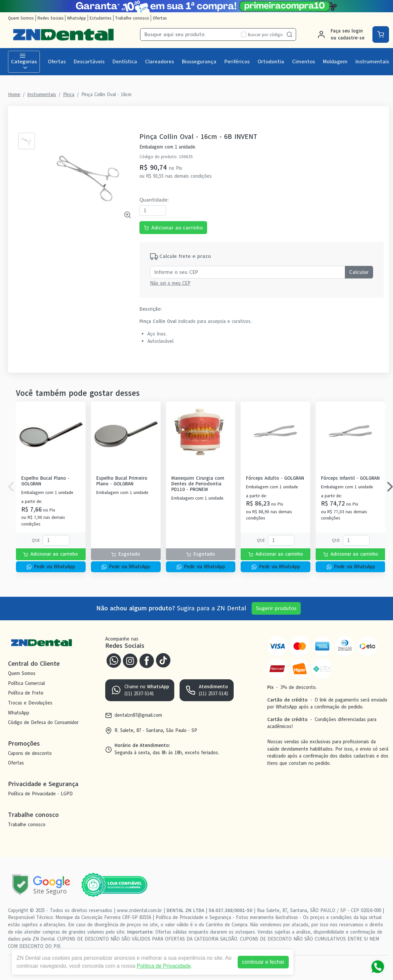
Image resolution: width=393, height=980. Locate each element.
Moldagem (335, 62)
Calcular (359, 272)
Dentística (125, 62)
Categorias (24, 62)
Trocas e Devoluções (30, 703)
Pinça (69, 94)
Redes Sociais (51, 18)
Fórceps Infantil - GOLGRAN (350, 478)
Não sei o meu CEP (170, 283)
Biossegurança (199, 62)
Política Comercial (26, 683)
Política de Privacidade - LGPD (40, 794)
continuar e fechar (263, 962)
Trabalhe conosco (132, 18)
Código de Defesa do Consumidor (43, 722)
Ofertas (160, 18)
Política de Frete (26, 693)
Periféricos (237, 62)
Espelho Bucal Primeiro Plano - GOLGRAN (122, 481)
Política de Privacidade (164, 966)
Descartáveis (89, 62)
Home (14, 94)
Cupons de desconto (30, 753)
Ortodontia (271, 62)
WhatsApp (77, 18)
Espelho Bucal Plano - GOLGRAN (45, 481)
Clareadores (159, 62)
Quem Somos (21, 18)
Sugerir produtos (276, 608)
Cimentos (304, 62)
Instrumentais (372, 62)
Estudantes (101, 18)
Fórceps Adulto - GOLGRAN (275, 478)
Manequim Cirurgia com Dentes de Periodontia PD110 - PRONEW (198, 484)
